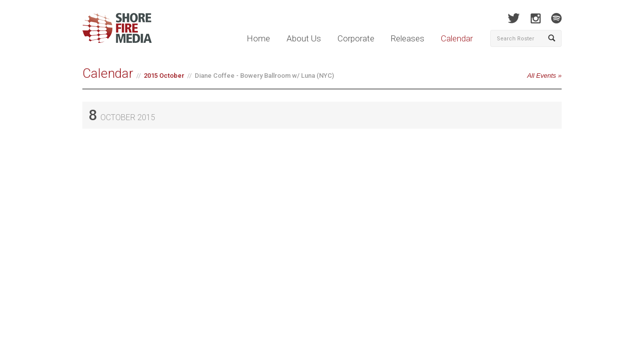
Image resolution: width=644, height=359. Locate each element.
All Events (542, 76)
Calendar (457, 38)
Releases (408, 38)
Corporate (356, 38)
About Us (304, 38)
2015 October (164, 76)
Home (258, 38)
